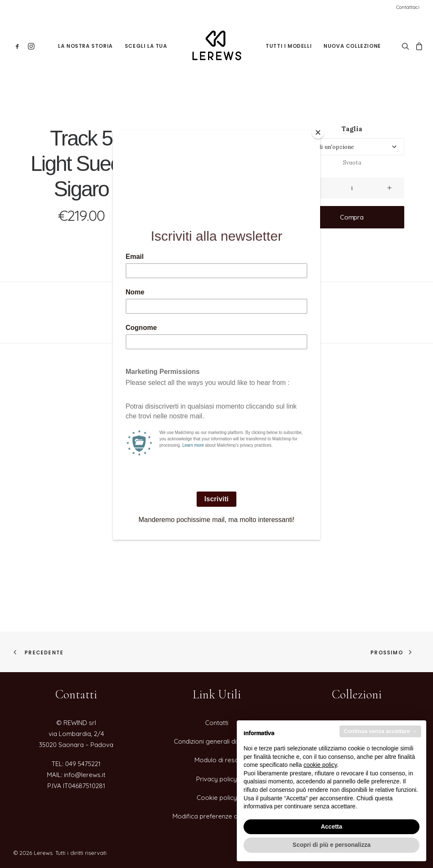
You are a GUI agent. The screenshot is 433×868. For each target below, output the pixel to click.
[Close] (318, 132)
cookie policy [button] (320, 765)
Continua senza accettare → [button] (380, 731)
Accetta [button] (332, 827)
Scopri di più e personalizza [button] (332, 845)
